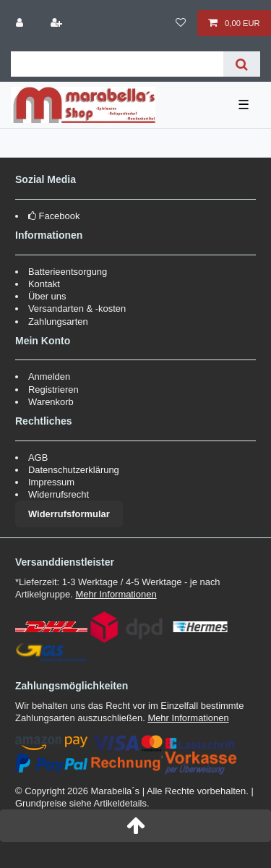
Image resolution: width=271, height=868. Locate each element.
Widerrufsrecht (59, 494)
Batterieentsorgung (68, 272)
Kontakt (44, 284)
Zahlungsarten (58, 322)
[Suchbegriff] (117, 64)
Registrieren (53, 390)
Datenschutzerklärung (74, 470)
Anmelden (49, 376)
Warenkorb (51, 402)
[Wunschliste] (181, 23)
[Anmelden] (21, 23)
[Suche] (242, 64)
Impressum (51, 482)
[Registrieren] (57, 23)
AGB (38, 458)
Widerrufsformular (69, 514)
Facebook (60, 216)
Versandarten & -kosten (77, 309)
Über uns (47, 296)
